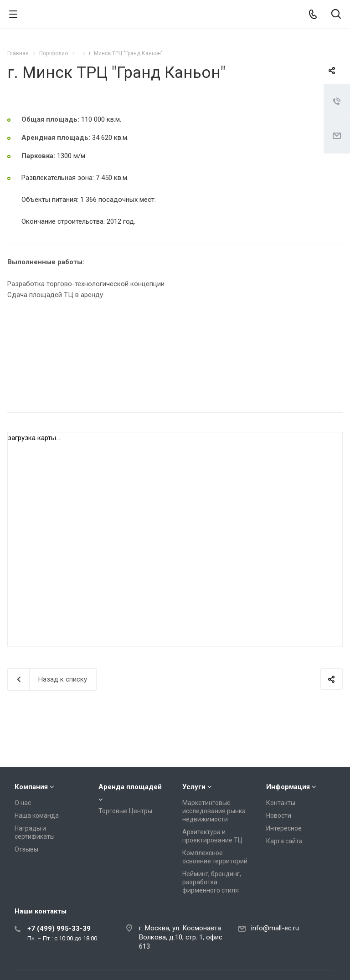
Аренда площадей (130, 787)
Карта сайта (284, 841)
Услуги (194, 787)
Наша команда (37, 816)
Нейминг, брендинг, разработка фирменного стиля (212, 882)
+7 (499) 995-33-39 (59, 929)
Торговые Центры (125, 811)
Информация (288, 787)
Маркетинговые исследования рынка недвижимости (214, 811)
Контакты (281, 803)
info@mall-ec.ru (275, 928)
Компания (31, 787)
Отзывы (26, 849)
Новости (279, 816)
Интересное (284, 828)
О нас (23, 803)
